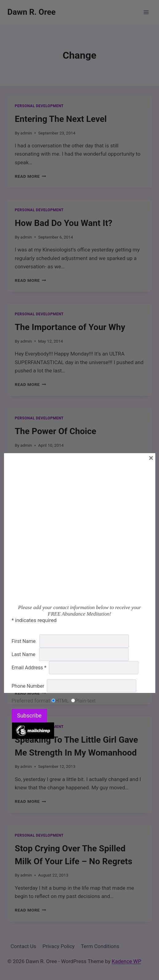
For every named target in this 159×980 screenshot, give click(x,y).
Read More (30, 176)
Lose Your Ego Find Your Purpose (79, 535)
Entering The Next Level (61, 119)
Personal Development (39, 106)
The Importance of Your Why (70, 327)
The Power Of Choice (56, 431)
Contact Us (23, 946)
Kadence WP (126, 961)
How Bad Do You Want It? (64, 223)
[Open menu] (146, 12)
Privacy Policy (59, 946)
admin (26, 133)
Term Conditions (100, 946)
